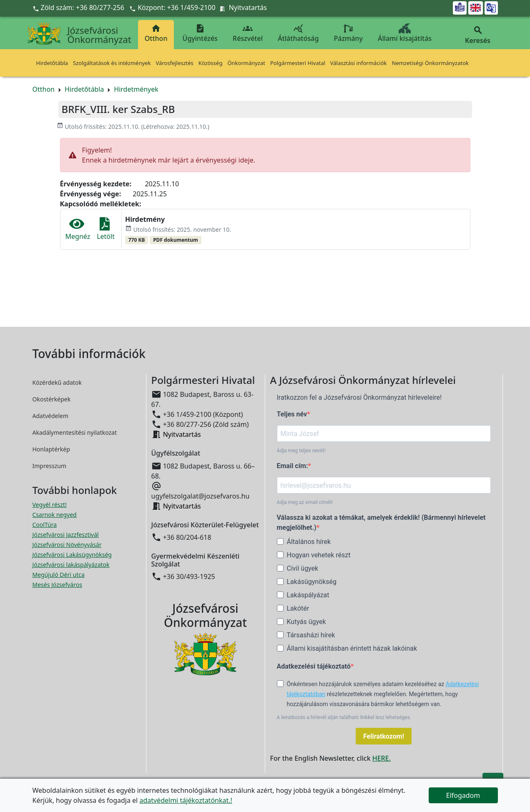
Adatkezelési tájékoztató (314, 666)
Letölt (106, 229)
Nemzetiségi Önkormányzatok (431, 63)
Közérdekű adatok (57, 382)
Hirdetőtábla (52, 63)
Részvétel (248, 33)
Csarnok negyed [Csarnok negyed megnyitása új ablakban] (55, 515)
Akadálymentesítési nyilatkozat (75, 432)
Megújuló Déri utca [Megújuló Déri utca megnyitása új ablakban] (59, 575)
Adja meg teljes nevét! (301, 451)
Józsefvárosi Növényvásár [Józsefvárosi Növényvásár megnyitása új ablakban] (67, 545)
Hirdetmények (136, 89)
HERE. (382, 758)
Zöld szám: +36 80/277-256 (79, 8)
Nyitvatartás (248, 8)
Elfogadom (463, 795)
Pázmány (348, 33)
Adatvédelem (51, 416)
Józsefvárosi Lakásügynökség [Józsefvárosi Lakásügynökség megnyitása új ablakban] (72, 555)
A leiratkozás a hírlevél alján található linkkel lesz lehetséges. (344, 717)
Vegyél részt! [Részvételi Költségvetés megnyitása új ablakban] (50, 505)
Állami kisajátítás (405, 33)
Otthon (156, 33)
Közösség (211, 63)
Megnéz (78, 229)
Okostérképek (52, 399)
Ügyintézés (200, 33)
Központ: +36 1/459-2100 (177, 8)
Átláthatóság (298, 33)
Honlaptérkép (51, 449)
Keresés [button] (478, 35)
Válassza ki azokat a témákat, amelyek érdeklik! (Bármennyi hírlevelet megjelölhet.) (381, 523)
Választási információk (359, 63)
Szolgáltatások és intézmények (112, 63)
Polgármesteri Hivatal (298, 63)
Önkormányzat (246, 63)
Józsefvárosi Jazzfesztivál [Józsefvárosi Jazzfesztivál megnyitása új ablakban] (66, 535)
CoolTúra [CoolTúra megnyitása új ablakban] (45, 525)
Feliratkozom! (384, 736)
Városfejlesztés (174, 63)
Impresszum (50, 466)
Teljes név (292, 414)
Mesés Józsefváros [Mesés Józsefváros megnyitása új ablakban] (57, 585)
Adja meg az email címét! (305, 502)
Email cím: (293, 466)
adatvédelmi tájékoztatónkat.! (186, 800)
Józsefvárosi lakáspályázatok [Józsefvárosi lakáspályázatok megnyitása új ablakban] (71, 565)
